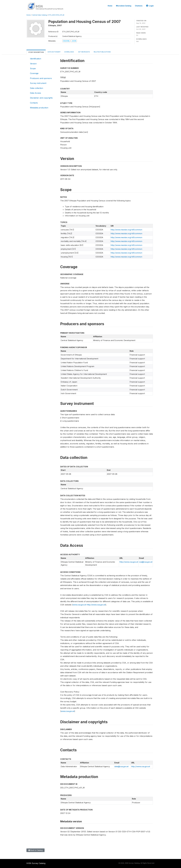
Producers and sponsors (41, 78)
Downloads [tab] (69, 52)
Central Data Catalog (40, 15)
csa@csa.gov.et (146, 562)
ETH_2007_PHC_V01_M (56, 15)
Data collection (37, 88)
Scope (33, 68)
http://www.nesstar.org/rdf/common (126, 230)
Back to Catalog (35, 850)
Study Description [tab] (36, 52)
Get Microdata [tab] (84, 52)
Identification (36, 59)
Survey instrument (38, 83)
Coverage (34, 73)
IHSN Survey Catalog (36, 863)
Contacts (34, 103)
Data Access (35, 93)
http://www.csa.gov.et (129, 562)
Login (150, 6)
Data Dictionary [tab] (54, 52)
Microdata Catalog (124, 6)
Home (110, 6)
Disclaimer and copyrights (41, 98)
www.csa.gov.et (79, 605)
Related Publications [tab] (102, 52)
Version (33, 64)
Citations (139, 6)
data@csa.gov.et (121, 766)
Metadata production (39, 108)
